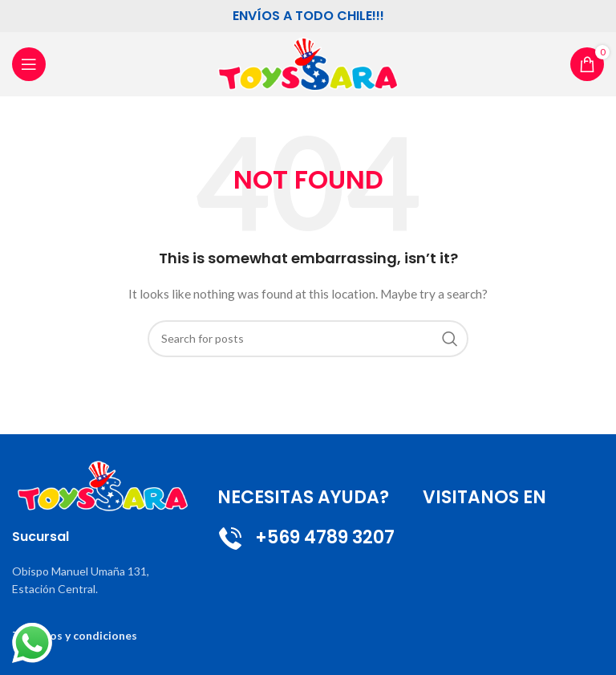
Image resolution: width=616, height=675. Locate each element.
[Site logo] (308, 63)
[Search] (308, 339)
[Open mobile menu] (29, 64)
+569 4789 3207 (306, 537)
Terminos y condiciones (75, 635)
